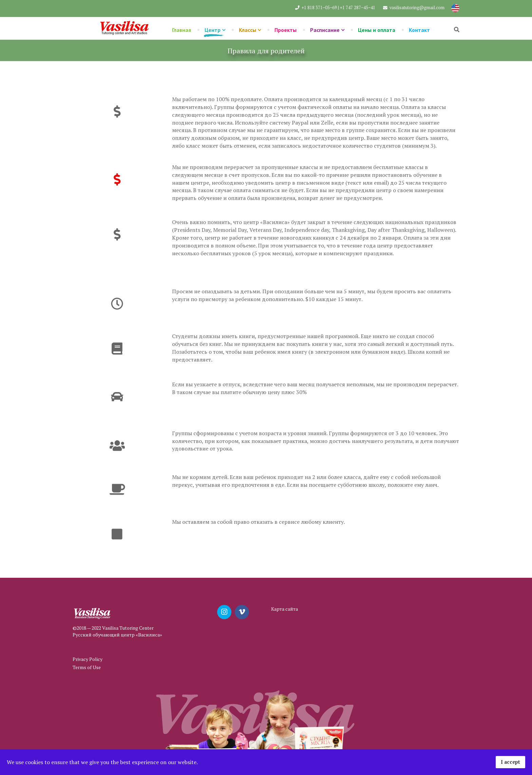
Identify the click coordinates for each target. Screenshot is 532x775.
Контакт (419, 30)
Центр (213, 30)
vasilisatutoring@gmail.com (417, 8)
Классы (248, 30)
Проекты (286, 30)
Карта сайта (284, 609)
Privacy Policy (88, 659)
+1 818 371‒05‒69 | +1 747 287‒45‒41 (338, 8)
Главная (182, 30)
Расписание (325, 30)
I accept (510, 762)
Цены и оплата (377, 30)
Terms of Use (87, 667)
